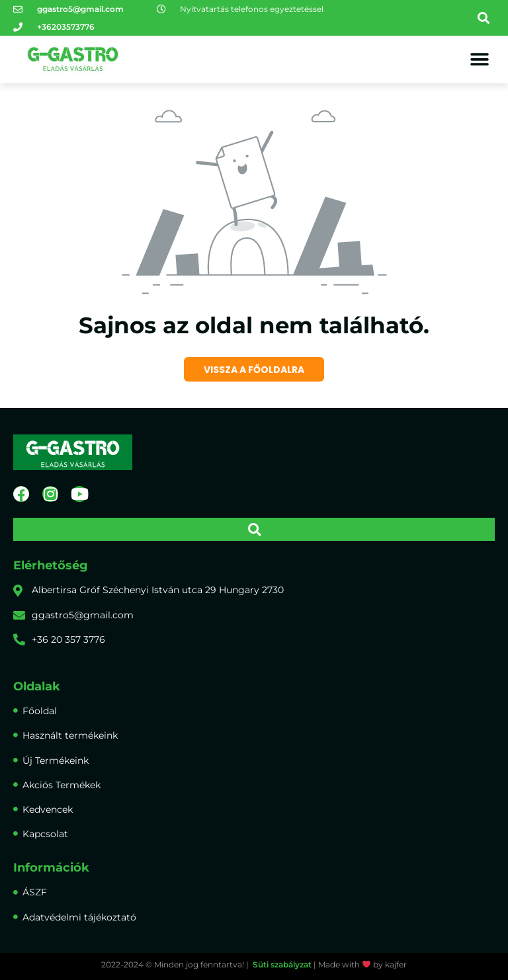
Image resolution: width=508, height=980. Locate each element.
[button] (484, 18)
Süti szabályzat (282, 964)
